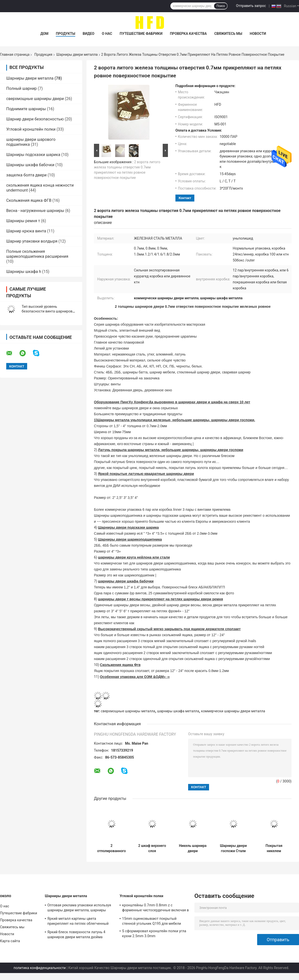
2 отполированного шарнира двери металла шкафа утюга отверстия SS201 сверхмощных (112, 848)
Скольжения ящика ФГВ (29, 200)
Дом (44, 34)
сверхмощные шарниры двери (35, 99)
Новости (258, 34)
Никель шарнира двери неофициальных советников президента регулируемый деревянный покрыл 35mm (193, 848)
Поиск (221, 6)
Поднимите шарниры (26, 109)
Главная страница (15, 54)
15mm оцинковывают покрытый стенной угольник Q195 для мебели (152, 921)
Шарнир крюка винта (26, 231)
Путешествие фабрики (141, 34)
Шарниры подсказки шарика (33, 155)
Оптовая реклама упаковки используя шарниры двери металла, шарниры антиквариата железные (79, 908)
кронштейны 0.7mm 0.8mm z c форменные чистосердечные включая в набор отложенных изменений (155, 908)
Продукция (43, 54)
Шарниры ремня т (23, 221)
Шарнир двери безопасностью (35, 119)
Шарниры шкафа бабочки (30, 165)
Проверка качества (188, 34)
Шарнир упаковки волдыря (32, 241)
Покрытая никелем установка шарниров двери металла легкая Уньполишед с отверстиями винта (274, 848)
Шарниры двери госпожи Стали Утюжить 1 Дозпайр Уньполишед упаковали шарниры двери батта (233, 848)
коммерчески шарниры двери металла (233, 711)
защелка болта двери (26, 175)
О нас (107, 34)
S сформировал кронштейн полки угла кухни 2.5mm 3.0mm (154, 933)
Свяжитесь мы (228, 34)
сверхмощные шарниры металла (128, 711)
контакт (185, 198)
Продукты (66, 34)
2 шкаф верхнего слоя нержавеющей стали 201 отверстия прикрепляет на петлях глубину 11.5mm (152, 848)
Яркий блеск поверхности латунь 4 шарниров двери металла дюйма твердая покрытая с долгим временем (79, 935)
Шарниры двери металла (77, 54)
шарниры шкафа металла (178, 711)
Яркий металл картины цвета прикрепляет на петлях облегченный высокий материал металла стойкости (79, 922)
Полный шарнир (22, 88)
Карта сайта (10, 941)
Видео (89, 34)
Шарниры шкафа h (24, 272)
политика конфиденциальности (40, 968)
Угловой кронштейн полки (31, 129)
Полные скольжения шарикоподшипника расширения (37, 254)
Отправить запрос (251, 6)
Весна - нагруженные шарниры (35, 211)
